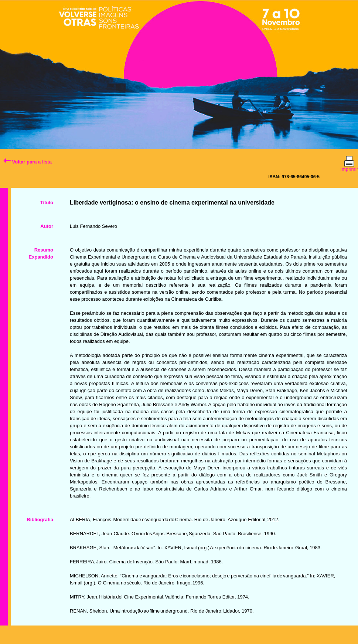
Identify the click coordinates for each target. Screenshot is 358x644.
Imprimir (349, 166)
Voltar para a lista (28, 162)
